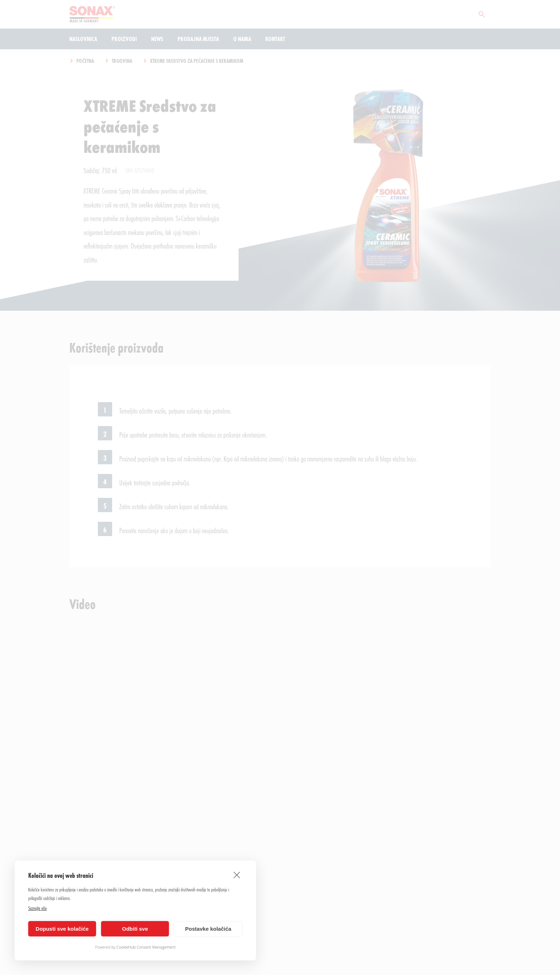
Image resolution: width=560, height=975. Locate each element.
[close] (237, 875)
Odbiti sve (135, 929)
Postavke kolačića (208, 929)
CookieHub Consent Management (146, 947)
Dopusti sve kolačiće (62, 929)
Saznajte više (37, 908)
